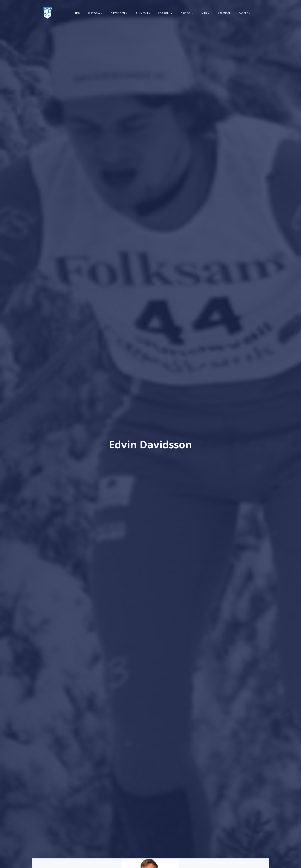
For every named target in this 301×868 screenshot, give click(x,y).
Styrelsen (120, 13)
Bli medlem (143, 13)
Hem (78, 13)
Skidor (187, 13)
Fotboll (166, 13)
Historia (96, 13)
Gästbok (244, 13)
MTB (206, 13)
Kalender (224, 13)
